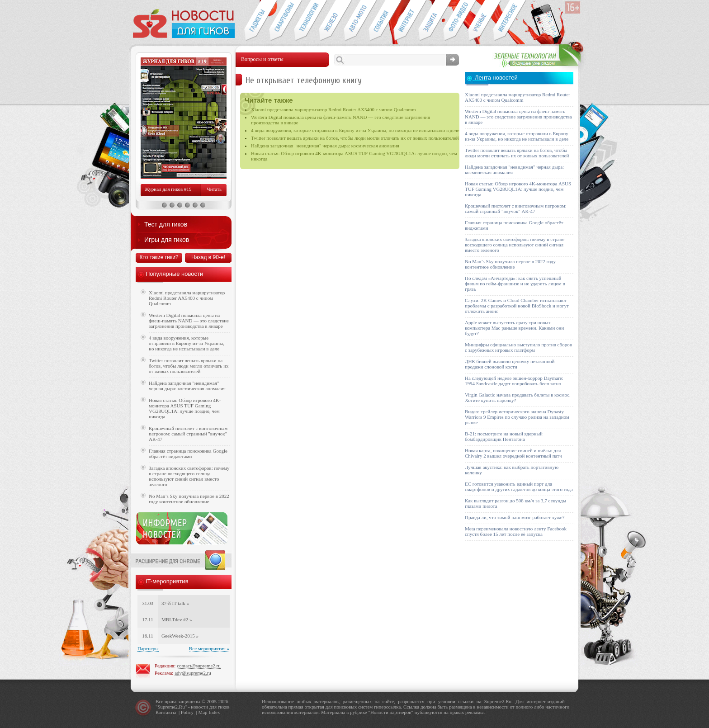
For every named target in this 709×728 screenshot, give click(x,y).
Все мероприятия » (209, 648)
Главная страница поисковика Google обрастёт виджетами (188, 454)
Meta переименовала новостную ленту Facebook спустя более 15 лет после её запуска (516, 531)
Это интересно (510, 21)
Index (214, 712)
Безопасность (431, 21)
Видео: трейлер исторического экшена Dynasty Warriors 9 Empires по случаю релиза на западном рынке (517, 417)
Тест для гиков (166, 224)
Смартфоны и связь (281, 21)
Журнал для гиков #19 (168, 189)
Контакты (166, 712)
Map (203, 712)
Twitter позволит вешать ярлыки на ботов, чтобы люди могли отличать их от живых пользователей (355, 138)
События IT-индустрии (381, 21)
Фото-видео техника (456, 21)
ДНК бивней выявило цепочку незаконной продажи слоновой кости (510, 364)
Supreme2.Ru (171, 707)
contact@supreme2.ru (199, 666)
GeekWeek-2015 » (180, 636)
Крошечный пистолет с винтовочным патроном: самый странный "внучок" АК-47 (188, 434)
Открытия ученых (480, 21)
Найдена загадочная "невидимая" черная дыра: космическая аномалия (325, 146)
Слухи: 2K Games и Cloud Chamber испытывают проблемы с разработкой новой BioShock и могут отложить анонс (517, 306)
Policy (187, 712)
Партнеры (148, 648)
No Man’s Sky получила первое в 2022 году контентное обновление (189, 499)
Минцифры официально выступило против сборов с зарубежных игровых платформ (518, 347)
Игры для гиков (167, 240)
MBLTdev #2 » (177, 619)
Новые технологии (306, 21)
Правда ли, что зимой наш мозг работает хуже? (515, 517)
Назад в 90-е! (208, 257)
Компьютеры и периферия (331, 21)
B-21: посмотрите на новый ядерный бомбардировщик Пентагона (504, 436)
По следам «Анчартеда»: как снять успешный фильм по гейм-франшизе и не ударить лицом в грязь (515, 284)
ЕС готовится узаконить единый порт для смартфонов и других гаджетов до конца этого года (519, 487)
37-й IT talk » (175, 603)
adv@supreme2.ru (193, 673)
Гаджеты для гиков (256, 21)
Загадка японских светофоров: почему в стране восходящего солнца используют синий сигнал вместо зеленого (189, 476)
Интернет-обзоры (406, 21)
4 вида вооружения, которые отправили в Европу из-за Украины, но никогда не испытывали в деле (355, 130)
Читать (214, 189)
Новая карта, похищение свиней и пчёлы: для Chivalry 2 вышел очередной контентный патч (513, 453)
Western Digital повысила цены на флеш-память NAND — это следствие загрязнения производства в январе (189, 321)
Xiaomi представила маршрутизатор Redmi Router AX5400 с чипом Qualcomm (333, 109)
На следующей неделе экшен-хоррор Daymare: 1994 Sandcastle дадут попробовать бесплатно (514, 381)
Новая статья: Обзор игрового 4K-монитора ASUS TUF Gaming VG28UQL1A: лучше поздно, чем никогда (185, 408)
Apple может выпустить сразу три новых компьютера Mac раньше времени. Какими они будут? (514, 328)
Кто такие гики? (159, 257)
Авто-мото (356, 21)
